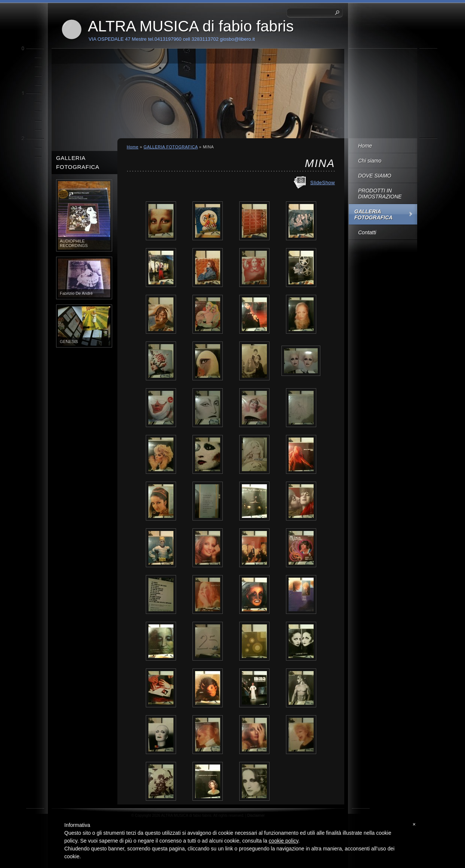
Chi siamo (370, 161)
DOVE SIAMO (375, 176)
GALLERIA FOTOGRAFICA (373, 214)
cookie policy (284, 841)
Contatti (367, 232)
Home (365, 146)
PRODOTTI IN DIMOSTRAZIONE (380, 194)
